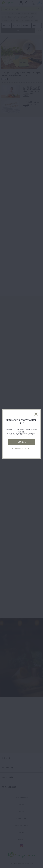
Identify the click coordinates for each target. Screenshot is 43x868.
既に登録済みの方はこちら (22, 449)
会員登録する (22, 442)
